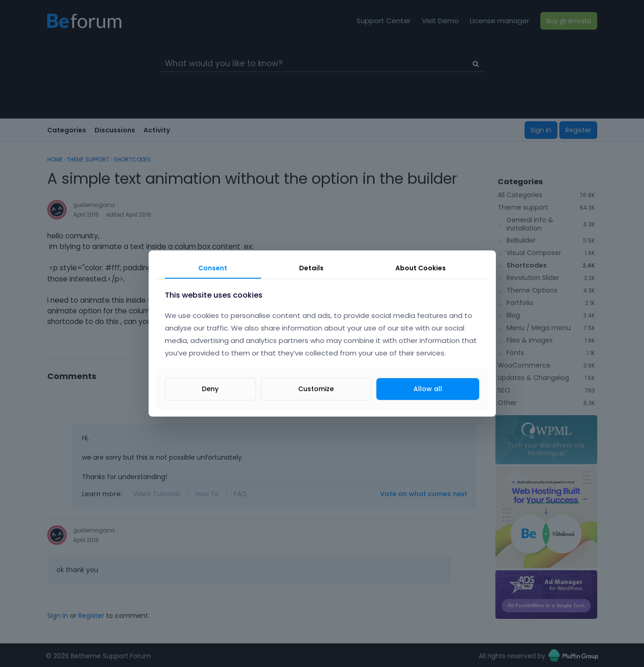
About (421, 268)
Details (311, 268)
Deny (210, 389)
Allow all (428, 389)
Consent (213, 268)
